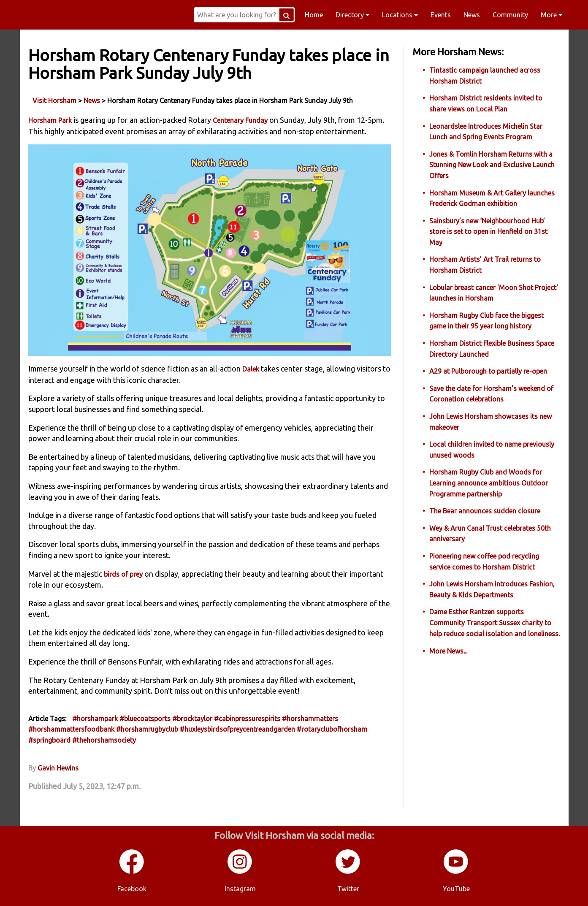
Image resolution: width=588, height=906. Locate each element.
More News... (448, 651)
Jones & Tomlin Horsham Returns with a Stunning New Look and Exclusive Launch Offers (492, 165)
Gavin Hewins (58, 768)
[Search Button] (287, 15)
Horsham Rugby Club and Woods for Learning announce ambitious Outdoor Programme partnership (489, 483)
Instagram (240, 889)
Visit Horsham (54, 100)
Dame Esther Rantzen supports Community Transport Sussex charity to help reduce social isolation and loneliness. (495, 623)
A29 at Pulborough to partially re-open (488, 371)
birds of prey (123, 574)
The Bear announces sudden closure (485, 511)
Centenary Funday (240, 120)
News (472, 15)
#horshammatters (310, 719)
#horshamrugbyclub (147, 729)
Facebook (132, 889)
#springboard (49, 740)
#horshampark (95, 719)
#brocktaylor (192, 719)
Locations (400, 15)
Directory (352, 15)
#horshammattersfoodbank (71, 729)
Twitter (348, 889)
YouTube (456, 889)
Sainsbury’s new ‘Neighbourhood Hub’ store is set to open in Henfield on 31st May (488, 232)
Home (314, 15)
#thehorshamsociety (104, 740)
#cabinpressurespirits (247, 719)
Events (441, 15)
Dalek (251, 369)
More (551, 15)
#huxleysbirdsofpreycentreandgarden (237, 729)
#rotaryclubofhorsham (332, 729)
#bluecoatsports (145, 719)
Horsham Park (50, 120)
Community (510, 15)
